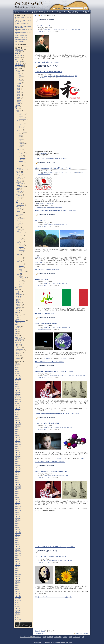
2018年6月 (18, 454)
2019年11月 (18, 422)
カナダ (19, 211)
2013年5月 (18, 520)
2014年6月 (18, 495)
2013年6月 (18, 518)
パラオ (19, 188)
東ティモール (22, 167)
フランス (21, 282)
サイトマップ (77, 637)
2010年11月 (18, 576)
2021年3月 (18, 392)
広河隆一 (60, 458)
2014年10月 (18, 488)
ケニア (19, 176)
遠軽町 (19, 103)
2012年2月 (18, 548)
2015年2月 (18, 480)
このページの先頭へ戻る (82, 633)
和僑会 (58, 76)
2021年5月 (18, 388)
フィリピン (21, 157)
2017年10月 (18, 469)
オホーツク (51, 225)
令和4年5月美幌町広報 (21, 39)
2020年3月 (18, 415)
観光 (63, 225)
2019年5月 (18, 433)
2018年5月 (18, 456)
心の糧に (65, 637)
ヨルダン (19, 179)
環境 (16, 334)
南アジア (19, 120)
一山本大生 (19, 291)
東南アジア (20, 149)
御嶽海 (18, 301)
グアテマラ (20, 196)
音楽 (79, 30)
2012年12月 (18, 529)
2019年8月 (18, 428)
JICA (17, 108)
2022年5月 (18, 366)
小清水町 (19, 84)
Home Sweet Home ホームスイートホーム (23, 33)
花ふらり (18, 357)
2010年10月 (18, 578)
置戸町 (19, 96)
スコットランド (23, 277)
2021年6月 (18, 386)
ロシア (61, 427)
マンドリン (68, 30)
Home (37, 15)
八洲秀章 (38, 257)
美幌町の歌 (50, 637)
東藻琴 (20, 82)
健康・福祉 (18, 67)
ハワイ (20, 210)
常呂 (20, 75)
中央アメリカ (19, 194)
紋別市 (19, 93)
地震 (73, 30)
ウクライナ (51, 376)
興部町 (19, 99)
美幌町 (59, 225)
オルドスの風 (22, 132)
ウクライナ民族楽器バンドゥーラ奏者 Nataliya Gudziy (52, 471)
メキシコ (19, 193)
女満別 (20, 81)
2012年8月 (18, 537)
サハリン (22, 270)
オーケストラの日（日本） (44, 25)
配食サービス (18, 337)
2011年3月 (18, 569)
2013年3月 (18, 524)
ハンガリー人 (19, 349)
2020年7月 (18, 407)
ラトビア (21, 251)
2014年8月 (18, 492)
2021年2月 (18, 394)
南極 (17, 215)
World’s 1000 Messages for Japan (46, 323)
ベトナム (21, 161)
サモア (19, 185)
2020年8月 (18, 405)
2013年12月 (18, 507)
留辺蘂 (20, 76)
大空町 (19, 79)
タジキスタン (22, 118)
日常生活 (17, 323)
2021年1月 (18, 396)
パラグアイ (20, 222)
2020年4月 (18, 413)
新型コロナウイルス (20, 321)
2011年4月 (18, 567)
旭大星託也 (19, 302)
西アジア (19, 168)
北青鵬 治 (18, 296)
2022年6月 (18, 364)
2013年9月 (18, 512)
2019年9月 (18, 426)
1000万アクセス (19, 50)
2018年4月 (18, 458)
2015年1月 (18, 482)
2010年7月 (18, 584)
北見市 (19, 73)
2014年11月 (18, 486)
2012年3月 (18, 546)
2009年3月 (18, 614)
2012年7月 (18, 539)
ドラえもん (18, 61)
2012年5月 (18, 542)
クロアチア (21, 265)
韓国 (20, 146)
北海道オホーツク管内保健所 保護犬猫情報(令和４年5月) (23, 27)
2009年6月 (18, 608)
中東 (17, 202)
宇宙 (66, 327)
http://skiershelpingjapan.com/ (45, 203)
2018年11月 (18, 445)
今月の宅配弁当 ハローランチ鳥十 (23, 18)
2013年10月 (18, 510)
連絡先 (70, 637)
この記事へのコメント (44, 31)
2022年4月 (18, 368)
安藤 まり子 (39, 262)
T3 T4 (82, 458)
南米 (17, 217)
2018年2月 (18, 462)
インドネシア (22, 151)
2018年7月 (18, 452)
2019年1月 (18, 441)
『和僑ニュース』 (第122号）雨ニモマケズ (49, 72)
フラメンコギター (20, 351)
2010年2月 (18, 593)
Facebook (17, 52)
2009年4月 (18, 612)
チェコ (20, 237)
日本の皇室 (22, 145)
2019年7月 (18, 430)
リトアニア (21, 253)
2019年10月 (18, 424)
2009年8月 (18, 604)
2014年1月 (18, 505)
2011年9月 (18, 557)
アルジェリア (20, 173)
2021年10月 (18, 379)
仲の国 (18, 293)
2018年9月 (18, 448)
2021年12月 (18, 375)
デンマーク (21, 247)
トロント (21, 213)
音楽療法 (66, 476)
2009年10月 (18, 601)
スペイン (21, 259)
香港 (20, 148)
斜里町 (19, 85)
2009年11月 (18, 599)
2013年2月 (18, 525)
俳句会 (18, 316)
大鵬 (17, 299)
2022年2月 (18, 371)
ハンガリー (21, 240)
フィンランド (22, 250)
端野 (20, 78)
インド (20, 122)
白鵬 (17, 309)
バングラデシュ (22, 128)
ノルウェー (21, 248)
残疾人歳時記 (58, 637)
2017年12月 (18, 465)
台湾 (65, 561)
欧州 (17, 228)
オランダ (21, 279)
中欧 (18, 231)
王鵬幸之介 (19, 306)
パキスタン (21, 126)
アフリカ (18, 171)
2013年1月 (18, 527)
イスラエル (20, 203)
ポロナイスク (24, 272)
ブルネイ (21, 159)
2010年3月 (18, 591)
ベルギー (21, 283)
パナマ (19, 200)
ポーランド (21, 241)
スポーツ (63, 172)
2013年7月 (18, 516)
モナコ (20, 286)
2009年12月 (18, 597)
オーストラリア (21, 184)
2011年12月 (18, 552)
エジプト (19, 174)
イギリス (21, 276)
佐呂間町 (19, 72)
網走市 (19, 94)
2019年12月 (18, 420)
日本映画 (18, 326)
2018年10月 (18, 447)
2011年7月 (18, 561)
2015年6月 (18, 473)
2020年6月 (18, 409)
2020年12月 (18, 398)
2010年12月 (18, 574)
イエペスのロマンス (20, 41)
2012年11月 (18, 531)
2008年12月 (18, 619)
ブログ (44, 637)
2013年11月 (18, 509)
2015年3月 (18, 479)
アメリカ (50, 327)
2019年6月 (18, 431)
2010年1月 (18, 595)
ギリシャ (21, 257)
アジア (18, 110)
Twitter (45, 30)
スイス (20, 234)
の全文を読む (47, 62)
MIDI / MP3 (47, 561)
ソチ (21, 273)
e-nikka (21, 214)
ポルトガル (21, 285)
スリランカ (21, 123)
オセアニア (19, 182)
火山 (16, 332)
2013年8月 (18, 514)
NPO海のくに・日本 (42, 279)
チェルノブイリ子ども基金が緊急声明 (47, 423)
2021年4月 (18, 390)
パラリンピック (70, 172)
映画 (55, 225)
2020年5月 (18, 411)
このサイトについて (25, 637)
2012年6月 (18, 541)
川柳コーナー (18, 314)
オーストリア (51, 30)
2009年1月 (18, 618)
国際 (61, 76)
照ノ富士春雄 (19, 304)
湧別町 (19, 90)
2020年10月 (18, 401)
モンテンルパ (23, 158)
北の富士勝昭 (19, 294)
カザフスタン (22, 115)
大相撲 (17, 290)
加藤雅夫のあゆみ (37, 637)
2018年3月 (18, 460)
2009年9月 (18, 603)
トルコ (20, 238)
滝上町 (19, 91)
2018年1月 (18, 463)
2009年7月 (18, 606)
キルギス (21, 116)
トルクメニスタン (23, 119)
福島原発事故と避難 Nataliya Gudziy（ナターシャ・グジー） (54, 371)
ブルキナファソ (21, 177)
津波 (16, 330)
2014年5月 (18, 497)
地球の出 (48, 358)
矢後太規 (18, 311)
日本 (76, 30)
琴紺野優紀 (19, 307)
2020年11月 (18, 400)
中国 (54, 76)
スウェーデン (22, 246)
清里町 (19, 88)
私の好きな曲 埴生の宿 (21, 36)
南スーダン (20, 180)
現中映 (18, 328)
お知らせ (58, 30)
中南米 (18, 190)
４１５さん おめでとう (21, 38)
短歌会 (18, 319)
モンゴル (21, 135)
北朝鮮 (20, 139)
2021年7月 (18, 385)
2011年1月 (18, 572)
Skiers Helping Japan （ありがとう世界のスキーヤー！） (53, 168)
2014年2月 (18, 503)
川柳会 (18, 317)
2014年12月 (18, 484)
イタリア (50, 283)
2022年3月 (18, 369)
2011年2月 (18, 571)
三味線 (18, 354)
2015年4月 (18, 477)
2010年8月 (18, 582)
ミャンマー (21, 164)
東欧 (18, 262)
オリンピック (51, 172)
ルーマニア (21, 267)
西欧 (18, 274)
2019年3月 (18, 437)
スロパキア (21, 235)
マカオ (20, 134)
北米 (17, 207)
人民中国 (22, 138)
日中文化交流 (23, 144)
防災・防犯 (79, 376)
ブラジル (19, 223)
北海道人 (18, 105)
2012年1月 (18, 550)
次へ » (41, 633)
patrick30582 (43, 153)
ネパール (21, 125)
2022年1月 (18, 373)
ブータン (21, 129)
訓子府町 (19, 102)
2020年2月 (18, 417)
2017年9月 (18, 471)
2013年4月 (18, 522)
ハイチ (19, 199)
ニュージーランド (21, 186)
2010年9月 (18, 580)
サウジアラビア (21, 205)
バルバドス (20, 191)
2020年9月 (18, 403)
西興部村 (19, 100)
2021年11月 (18, 377)
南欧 (18, 254)
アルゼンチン (20, 219)
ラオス (20, 165)
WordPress (70, 642)
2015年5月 (18, 475)
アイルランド (20, 229)
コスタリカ (20, 197)
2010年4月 (18, 589)
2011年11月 (18, 554)
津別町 (19, 87)
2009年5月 (18, 610)
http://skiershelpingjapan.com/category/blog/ (49, 207)
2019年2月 (18, 439)
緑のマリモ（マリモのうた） (44, 220)
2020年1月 (18, 418)
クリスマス (19, 347)
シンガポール (22, 154)
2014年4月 (18, 499)
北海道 (17, 69)
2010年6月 (18, 586)
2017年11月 (18, 467)
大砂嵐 (18, 298)
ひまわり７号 (64, 358)
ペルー (19, 225)
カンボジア (21, 152)
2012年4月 (18, 544)
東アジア (72, 76)
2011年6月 (18, 563)
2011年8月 (18, 559)
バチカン (21, 260)
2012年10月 (18, 533)
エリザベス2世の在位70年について (23, 24)
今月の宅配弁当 (19, 65)
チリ (18, 220)
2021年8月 (18, 383)
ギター (63, 30)
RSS (83, 637)
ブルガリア (21, 266)
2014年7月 (18, 494)
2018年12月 (18, 443)
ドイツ (20, 280)
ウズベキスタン (22, 113)
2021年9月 (18, 381)
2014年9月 (18, 490)
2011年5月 (18, 565)
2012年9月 (18, 535)
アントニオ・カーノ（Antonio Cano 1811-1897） (51, 557)
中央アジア (20, 112)
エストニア (21, 244)
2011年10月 (18, 556)
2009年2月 (18, 616)
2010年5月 (18, 588)
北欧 (18, 243)
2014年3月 (18, 501)
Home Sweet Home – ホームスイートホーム (24, 30)
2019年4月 (18, 435)
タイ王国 (21, 155)
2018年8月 (18, 450)
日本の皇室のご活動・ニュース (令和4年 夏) (23, 21)
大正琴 (18, 355)
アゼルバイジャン (23, 170)
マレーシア (21, 162)
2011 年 (43, 15)
